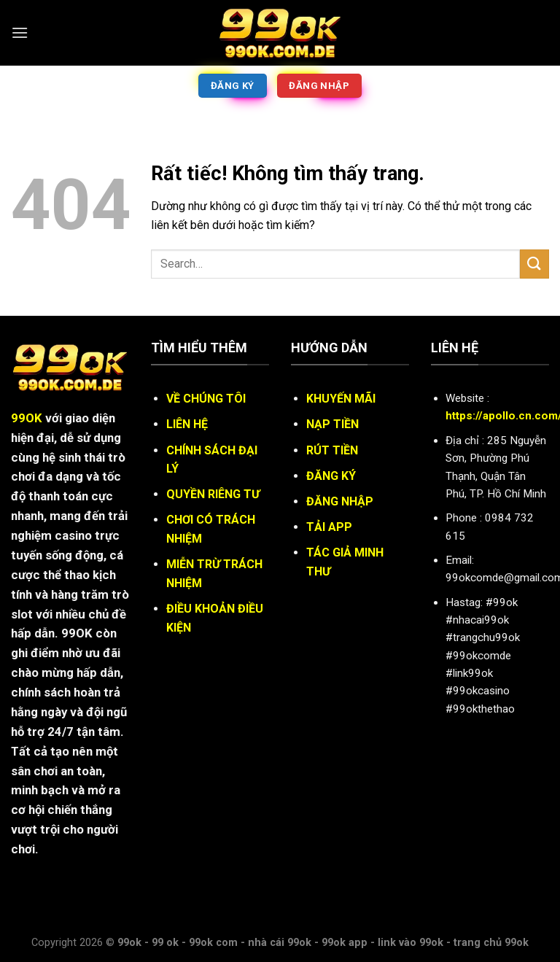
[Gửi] (534, 264)
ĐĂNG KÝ (331, 476)
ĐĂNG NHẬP (340, 501)
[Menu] (20, 32)
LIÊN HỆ (187, 424)
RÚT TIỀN (332, 450)
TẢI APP (329, 527)
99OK (27, 418)
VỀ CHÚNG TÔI (206, 399)
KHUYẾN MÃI (341, 399)
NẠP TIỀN (332, 424)
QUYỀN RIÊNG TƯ (213, 494)
